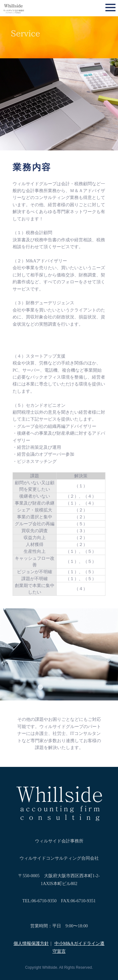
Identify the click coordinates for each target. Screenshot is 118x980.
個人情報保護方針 (31, 943)
